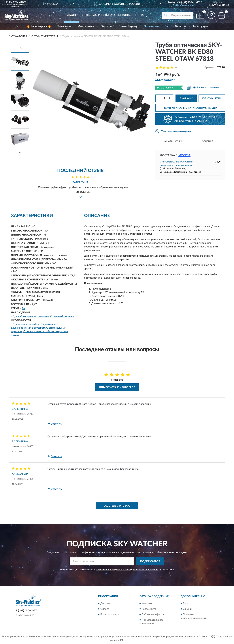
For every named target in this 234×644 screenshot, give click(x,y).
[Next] (20, 153)
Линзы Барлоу (128, 26)
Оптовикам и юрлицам (98, 15)
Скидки (187, 609)
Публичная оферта (153, 615)
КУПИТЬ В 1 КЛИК (212, 98)
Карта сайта (149, 609)
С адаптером (48, 324)
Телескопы (64, 26)
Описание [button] (208, 141)
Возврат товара (110, 615)
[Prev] (20, 48)
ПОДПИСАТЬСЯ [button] (150, 561)
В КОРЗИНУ (186, 98)
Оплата (105, 609)
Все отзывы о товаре (117, 506)
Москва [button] (184, 155)
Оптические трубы (156, 26)
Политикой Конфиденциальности (113, 570)
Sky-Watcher (19, 6)
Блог (186, 604)
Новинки (125, 15)
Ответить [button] (55, 424)
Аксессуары (200, 26)
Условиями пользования (146, 570)
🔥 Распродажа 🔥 (39, 26)
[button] (184, 5)
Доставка (106, 604)
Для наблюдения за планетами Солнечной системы (43, 316)
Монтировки (86, 26)
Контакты (142, 15)
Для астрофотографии (26, 324)
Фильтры (180, 26)
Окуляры (106, 26)
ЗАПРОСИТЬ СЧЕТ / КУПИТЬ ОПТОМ (190, 108)
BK (24, 308)
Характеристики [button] (173, 141)
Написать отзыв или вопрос (117, 387)
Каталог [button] (71, 15)
